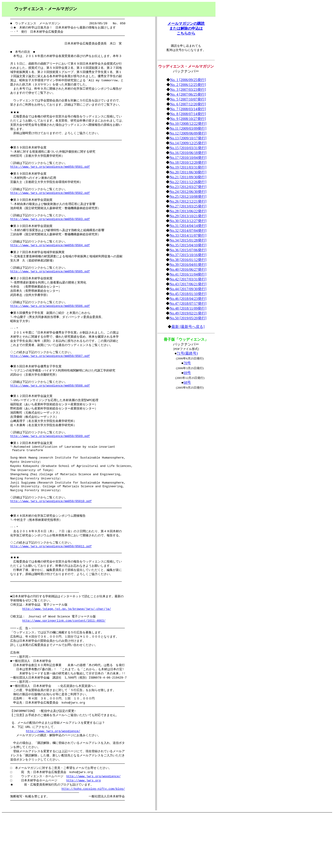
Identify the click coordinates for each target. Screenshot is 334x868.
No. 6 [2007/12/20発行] (188, 104)
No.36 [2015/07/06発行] (188, 250)
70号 (187, 363)
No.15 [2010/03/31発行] (188, 148)
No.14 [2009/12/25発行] (188, 143)
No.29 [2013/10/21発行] (188, 216)
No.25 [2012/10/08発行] (188, 197)
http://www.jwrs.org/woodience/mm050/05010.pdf (51, 534)
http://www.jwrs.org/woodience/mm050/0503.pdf (50, 232)
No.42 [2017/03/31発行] (188, 279)
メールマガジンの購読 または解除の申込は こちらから (186, 28)
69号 (187, 373)
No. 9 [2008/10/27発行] (188, 119)
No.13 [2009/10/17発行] (188, 138)
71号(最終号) (187, 353)
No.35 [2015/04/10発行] (188, 245)
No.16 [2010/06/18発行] (188, 153)
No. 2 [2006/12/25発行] (188, 85)
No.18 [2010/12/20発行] (188, 162)
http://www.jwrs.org (83, 832)
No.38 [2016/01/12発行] (188, 260)
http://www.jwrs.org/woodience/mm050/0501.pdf (50, 176)
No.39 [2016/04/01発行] (188, 265)
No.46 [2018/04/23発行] (188, 299)
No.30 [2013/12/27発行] (188, 221)
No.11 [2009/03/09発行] (188, 128)
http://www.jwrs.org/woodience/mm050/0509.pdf (50, 463)
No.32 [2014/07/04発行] (188, 231)
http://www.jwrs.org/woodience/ (53, 780)
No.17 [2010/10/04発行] (188, 158)
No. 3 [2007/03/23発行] (188, 90)
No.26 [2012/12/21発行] (188, 201)
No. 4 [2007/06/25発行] (188, 94)
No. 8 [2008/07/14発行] (188, 114)
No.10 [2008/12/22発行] (188, 124)
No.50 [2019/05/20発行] (188, 318)
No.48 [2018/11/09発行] (188, 308)
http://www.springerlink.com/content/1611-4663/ (64, 662)
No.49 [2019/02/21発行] (188, 313)
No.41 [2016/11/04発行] (188, 274)
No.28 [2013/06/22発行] (188, 211)
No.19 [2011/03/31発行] (188, 167)
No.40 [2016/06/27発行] (188, 269)
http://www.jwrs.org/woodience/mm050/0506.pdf (50, 324)
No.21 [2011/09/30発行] (188, 177)
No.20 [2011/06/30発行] (188, 172)
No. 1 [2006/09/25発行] (188, 80)
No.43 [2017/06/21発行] (188, 284)
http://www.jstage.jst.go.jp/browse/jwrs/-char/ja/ (67, 649)
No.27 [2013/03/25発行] (188, 206)
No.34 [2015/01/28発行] (188, 240)
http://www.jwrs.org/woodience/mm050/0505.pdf (50, 287)
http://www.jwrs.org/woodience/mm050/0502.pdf (50, 204)
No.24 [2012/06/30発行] (188, 192)
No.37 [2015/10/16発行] (188, 255)
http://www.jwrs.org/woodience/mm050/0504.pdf (50, 260)
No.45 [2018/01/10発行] (188, 294)
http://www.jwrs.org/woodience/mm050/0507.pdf (50, 377)
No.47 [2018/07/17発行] (188, 303)
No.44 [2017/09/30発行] (188, 289)
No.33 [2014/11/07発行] (188, 235)
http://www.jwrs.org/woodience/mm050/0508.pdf (50, 409)
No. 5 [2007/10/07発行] (188, 99)
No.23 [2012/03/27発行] (188, 187)
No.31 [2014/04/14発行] (188, 226)
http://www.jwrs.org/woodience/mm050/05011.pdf (51, 582)
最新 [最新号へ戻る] (188, 327)
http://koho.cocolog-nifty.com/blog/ (93, 841)
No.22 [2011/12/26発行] (188, 182)
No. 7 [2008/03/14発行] (188, 109)
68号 (187, 382)
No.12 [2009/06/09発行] (188, 133)
